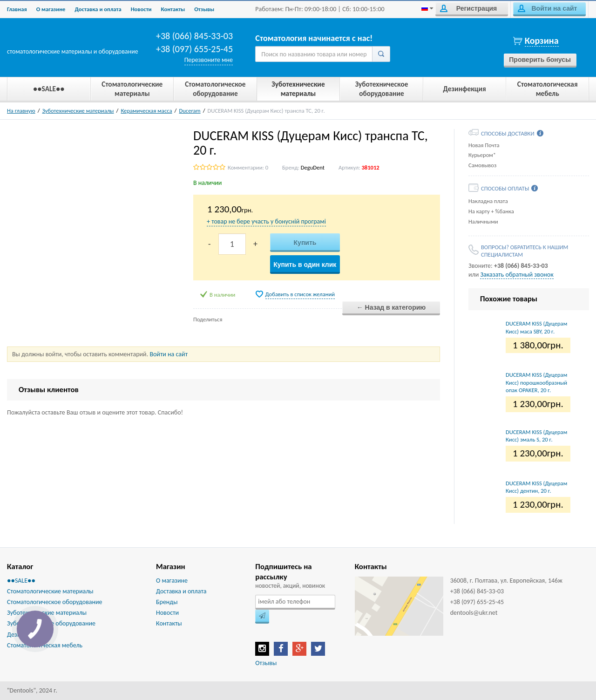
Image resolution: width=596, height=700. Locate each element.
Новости (141, 9)
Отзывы (204, 9)
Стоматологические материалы (50, 591)
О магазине (51, 9)
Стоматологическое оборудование (55, 602)
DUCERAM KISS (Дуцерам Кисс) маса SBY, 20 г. (536, 327)
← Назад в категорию (391, 307)
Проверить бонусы (540, 60)
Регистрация (468, 8)
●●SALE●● (21, 581)
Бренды (167, 602)
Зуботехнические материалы (78, 111)
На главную (21, 111)
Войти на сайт (547, 8)
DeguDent (313, 167)
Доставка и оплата (98, 9)
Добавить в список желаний (300, 294)
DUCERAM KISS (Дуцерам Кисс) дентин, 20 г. (536, 487)
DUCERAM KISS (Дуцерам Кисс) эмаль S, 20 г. (536, 436)
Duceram (190, 111)
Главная (17, 9)
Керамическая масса (146, 111)
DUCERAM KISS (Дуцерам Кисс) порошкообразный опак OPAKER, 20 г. (536, 382)
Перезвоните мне (209, 60)
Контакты (173, 9)
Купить (305, 243)
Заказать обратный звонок (517, 275)
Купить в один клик (305, 265)
